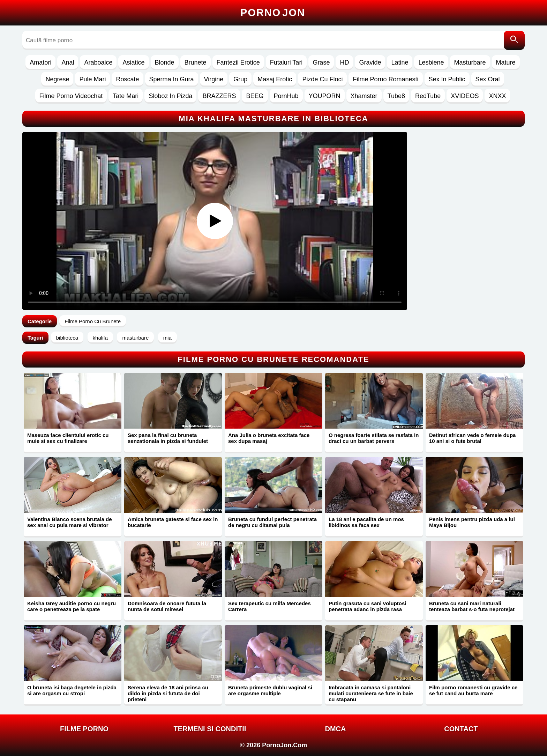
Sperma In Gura (172, 79)
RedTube (428, 96)
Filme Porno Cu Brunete (93, 321)
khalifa (100, 338)
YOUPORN (325, 96)
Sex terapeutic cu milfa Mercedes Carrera (269, 606)
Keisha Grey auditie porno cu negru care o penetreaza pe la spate (72, 606)
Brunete (196, 62)
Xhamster (364, 96)
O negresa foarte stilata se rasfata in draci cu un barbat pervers (374, 438)
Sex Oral (488, 79)
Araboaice (98, 62)
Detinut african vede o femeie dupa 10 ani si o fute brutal (472, 438)
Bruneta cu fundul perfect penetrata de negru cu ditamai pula (272, 522)
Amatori (40, 62)
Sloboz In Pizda (170, 96)
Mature (506, 62)
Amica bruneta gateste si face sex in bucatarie (173, 522)
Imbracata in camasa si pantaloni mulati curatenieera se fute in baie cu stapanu (371, 693)
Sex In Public (447, 79)
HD (344, 62)
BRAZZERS (219, 96)
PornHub (286, 96)
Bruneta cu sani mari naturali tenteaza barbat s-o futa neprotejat (472, 606)
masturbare (135, 338)
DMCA (336, 729)
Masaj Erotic (275, 79)
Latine (400, 62)
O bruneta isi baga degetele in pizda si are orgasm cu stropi (72, 690)
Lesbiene (431, 62)
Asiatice (133, 62)
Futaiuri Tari (286, 62)
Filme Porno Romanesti (385, 79)
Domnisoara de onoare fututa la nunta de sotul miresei (167, 606)
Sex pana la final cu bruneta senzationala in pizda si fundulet (168, 438)
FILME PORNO (84, 729)
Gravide (370, 62)
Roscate (127, 79)
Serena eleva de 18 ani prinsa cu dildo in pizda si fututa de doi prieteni (168, 693)
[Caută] (514, 40)
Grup (240, 79)
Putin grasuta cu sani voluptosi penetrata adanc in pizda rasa (368, 606)
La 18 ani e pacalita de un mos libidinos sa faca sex (366, 522)
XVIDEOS (465, 96)
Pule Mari (92, 79)
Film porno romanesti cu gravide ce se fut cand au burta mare (473, 690)
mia (167, 338)
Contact (461, 729)
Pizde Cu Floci (322, 79)
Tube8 (396, 96)
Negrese (57, 79)
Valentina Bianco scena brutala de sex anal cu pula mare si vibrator (70, 522)
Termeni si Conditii (210, 729)
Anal (68, 62)
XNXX (497, 96)
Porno (273, 13)
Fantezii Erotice (238, 62)
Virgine (214, 79)
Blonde (165, 62)
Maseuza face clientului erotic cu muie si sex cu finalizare (68, 438)
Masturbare (470, 62)
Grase (321, 62)
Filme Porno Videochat (71, 96)
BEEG (255, 96)
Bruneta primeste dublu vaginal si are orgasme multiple (270, 690)
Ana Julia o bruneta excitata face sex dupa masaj (269, 438)
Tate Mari (126, 96)
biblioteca (67, 338)
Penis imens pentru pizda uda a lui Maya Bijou (472, 522)
